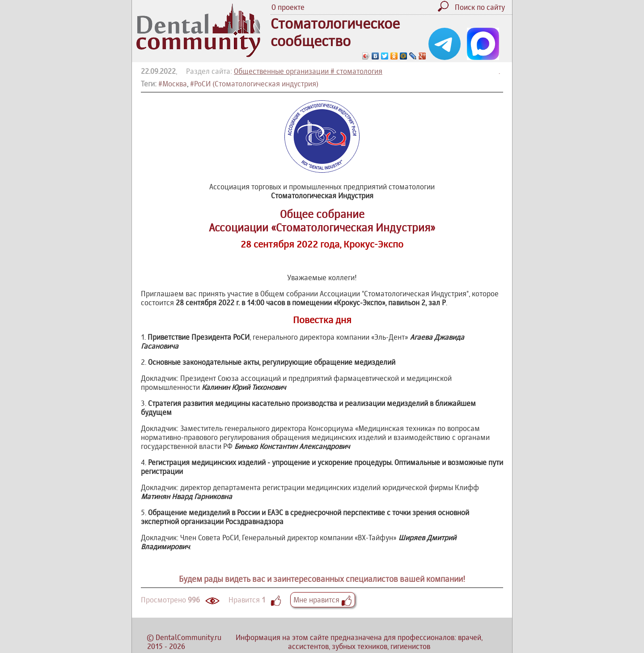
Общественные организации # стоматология (308, 71)
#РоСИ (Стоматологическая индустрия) (254, 84)
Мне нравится (323, 600)
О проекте (288, 7)
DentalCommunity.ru (189, 637)
